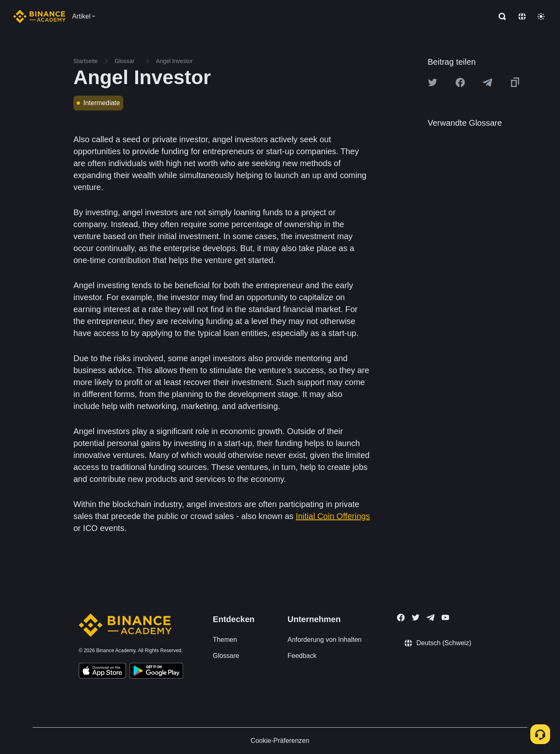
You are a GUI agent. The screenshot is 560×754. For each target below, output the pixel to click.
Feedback (302, 656)
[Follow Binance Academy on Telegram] (431, 618)
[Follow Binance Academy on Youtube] (445, 617)
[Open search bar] (500, 16)
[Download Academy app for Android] (156, 672)
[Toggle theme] (541, 16)
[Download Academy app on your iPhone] (102, 672)
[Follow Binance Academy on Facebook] (401, 618)
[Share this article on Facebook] (460, 82)
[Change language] (522, 16)
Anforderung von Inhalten (325, 640)
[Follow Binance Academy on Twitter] (416, 618)
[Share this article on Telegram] (487, 82)
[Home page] (39, 16)
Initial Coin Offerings (333, 516)
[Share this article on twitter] (433, 82)
